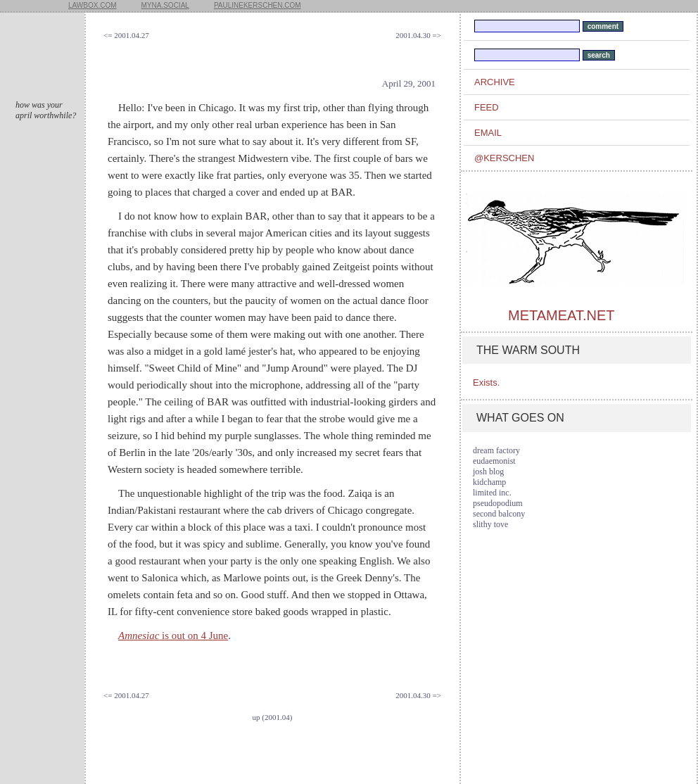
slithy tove (490, 524)
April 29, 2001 (409, 83)
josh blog (488, 472)
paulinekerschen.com (258, 5)
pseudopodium (498, 503)
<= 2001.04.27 (126, 35)
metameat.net (561, 315)
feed (487, 107)
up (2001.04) (273, 717)
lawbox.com (93, 5)
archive (495, 82)
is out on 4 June (173, 636)
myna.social (165, 5)
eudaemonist (494, 461)
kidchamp (489, 482)
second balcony (499, 514)
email (488, 133)
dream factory (496, 450)
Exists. (486, 382)
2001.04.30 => (418, 35)
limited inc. (492, 493)
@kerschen (504, 158)
